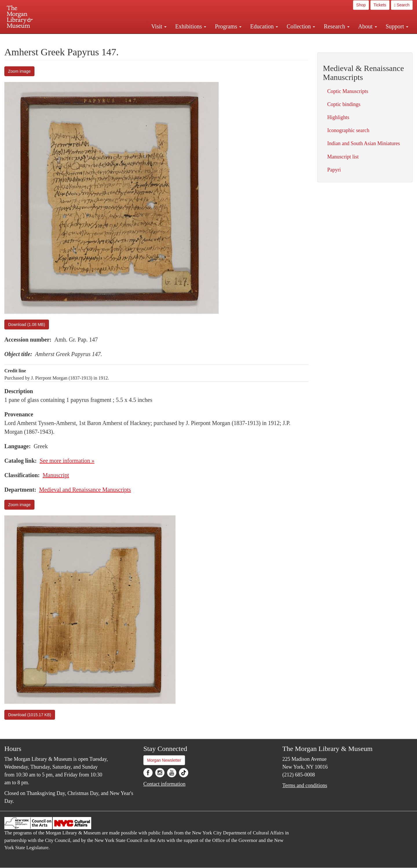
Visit (159, 26)
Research (336, 26)
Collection (301, 26)
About (368, 26)
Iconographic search (348, 130)
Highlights (338, 117)
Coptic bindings (344, 104)
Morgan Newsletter (164, 760)
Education (264, 26)
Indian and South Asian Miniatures (364, 143)
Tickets (380, 5)
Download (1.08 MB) (27, 324)
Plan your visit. (140, 39)
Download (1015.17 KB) (30, 715)
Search (402, 5)
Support (397, 26)
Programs (228, 26)
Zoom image (19, 71)
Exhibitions (191, 26)
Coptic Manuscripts (348, 91)
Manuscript (56, 475)
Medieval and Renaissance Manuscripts (85, 490)
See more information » (67, 461)
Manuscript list (343, 157)
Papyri (334, 170)
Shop (361, 5)
